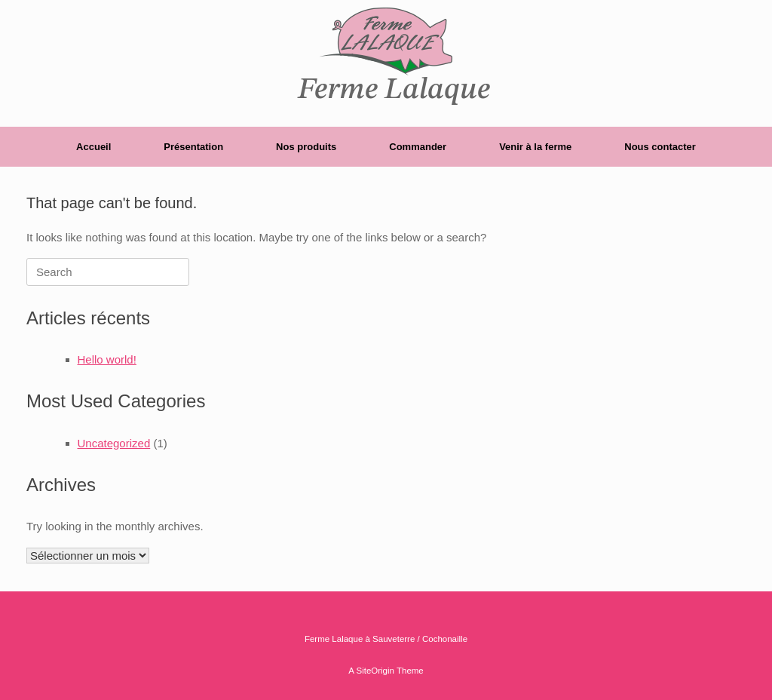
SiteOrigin (375, 671)
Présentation (193, 147)
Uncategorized (114, 443)
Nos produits (306, 147)
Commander (418, 147)
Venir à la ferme (535, 147)
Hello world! (107, 359)
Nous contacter (660, 147)
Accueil (93, 147)
